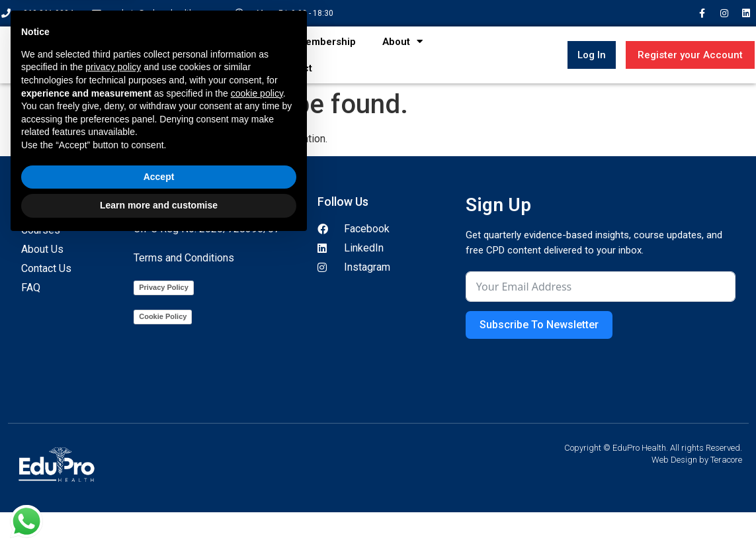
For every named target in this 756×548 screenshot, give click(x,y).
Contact (294, 68)
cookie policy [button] (257, 400)
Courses (245, 41)
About (402, 41)
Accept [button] (159, 483)
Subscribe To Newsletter (539, 325)
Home (179, 42)
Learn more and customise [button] (159, 512)
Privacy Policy (164, 287)
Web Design (674, 460)
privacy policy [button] (113, 374)
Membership (326, 42)
